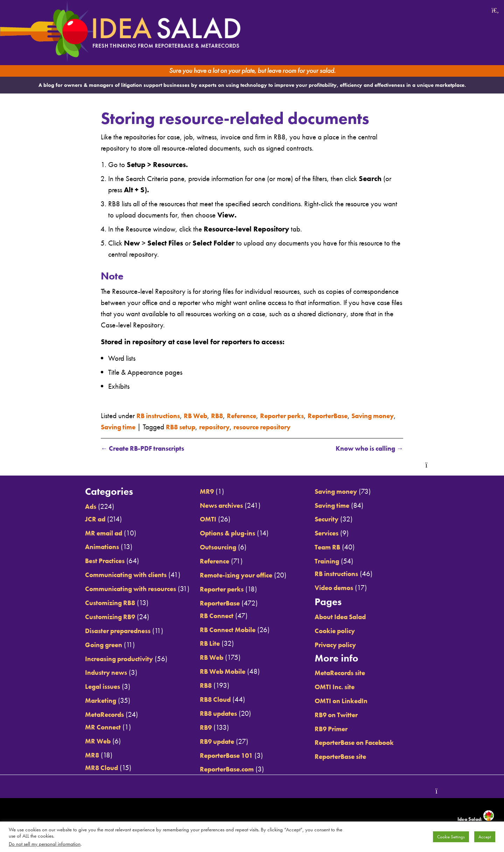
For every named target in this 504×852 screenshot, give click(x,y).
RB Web (201, 415)
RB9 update (214, 741)
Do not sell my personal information (45, 844)
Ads (75, 507)
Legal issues (89, 687)
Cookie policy (343, 631)
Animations (88, 547)
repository (251, 426)
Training (334, 561)
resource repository (304, 426)
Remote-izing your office (235, 575)
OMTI (204, 519)
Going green (90, 645)
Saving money (344, 491)
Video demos (342, 588)
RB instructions (160, 415)
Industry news (92, 673)
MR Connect (89, 727)
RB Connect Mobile (226, 629)
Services (334, 533)
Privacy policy (344, 645)
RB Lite (205, 643)
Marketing (86, 701)
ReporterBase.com (225, 769)
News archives (219, 505)
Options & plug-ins (226, 533)
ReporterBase (347, 415)
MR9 (202, 491)
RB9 (201, 727)
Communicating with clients (115, 575)
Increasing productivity (107, 659)
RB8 (225, 415)
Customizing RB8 (97, 603)
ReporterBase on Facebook (365, 743)
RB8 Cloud (212, 699)
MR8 (77, 755)
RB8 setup (214, 426)
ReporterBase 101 (225, 755)
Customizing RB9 (97, 617)
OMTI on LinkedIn (349, 701)
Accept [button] (485, 837)
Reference (252, 415)
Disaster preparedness (106, 631)
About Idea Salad (349, 617)
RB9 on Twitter (344, 715)
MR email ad (90, 533)
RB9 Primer (339, 729)
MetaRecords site (348, 673)
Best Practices (91, 561)
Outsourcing (215, 547)
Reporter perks (296, 415)
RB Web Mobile (220, 671)
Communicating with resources (120, 589)
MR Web (83, 741)
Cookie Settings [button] (451, 837)
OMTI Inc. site (342, 687)
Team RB (335, 547)
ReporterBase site (349, 757)
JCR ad (80, 519)
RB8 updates (216, 714)
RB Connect (213, 615)
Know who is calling (365, 448)
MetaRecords (91, 715)
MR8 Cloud (87, 767)
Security (334, 519)
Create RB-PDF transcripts (147, 448)
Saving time (147, 426)
